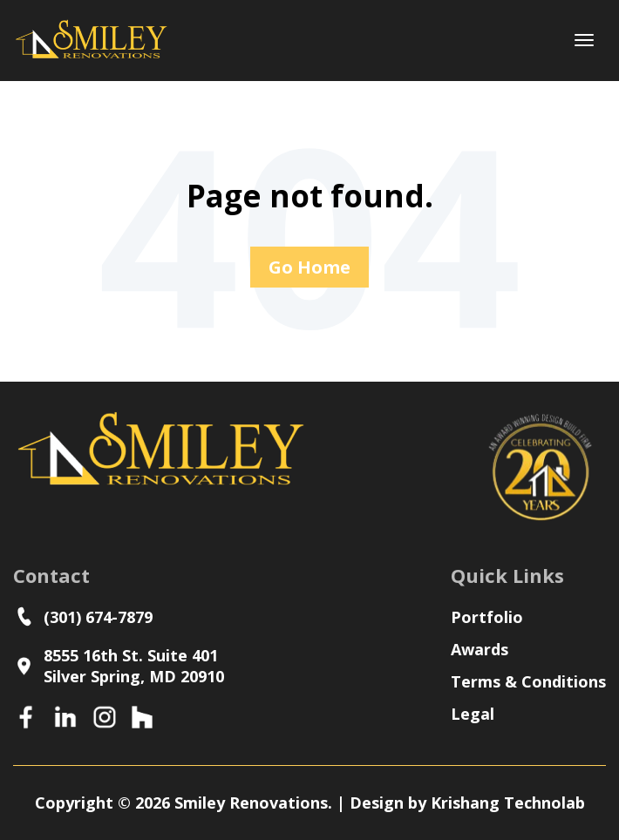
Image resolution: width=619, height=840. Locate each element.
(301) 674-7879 (87, 616)
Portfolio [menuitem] (487, 617)
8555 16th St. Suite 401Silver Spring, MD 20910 (119, 666)
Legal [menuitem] (473, 714)
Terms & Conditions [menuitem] (528, 681)
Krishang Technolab (508, 803)
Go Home (309, 267)
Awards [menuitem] (480, 649)
